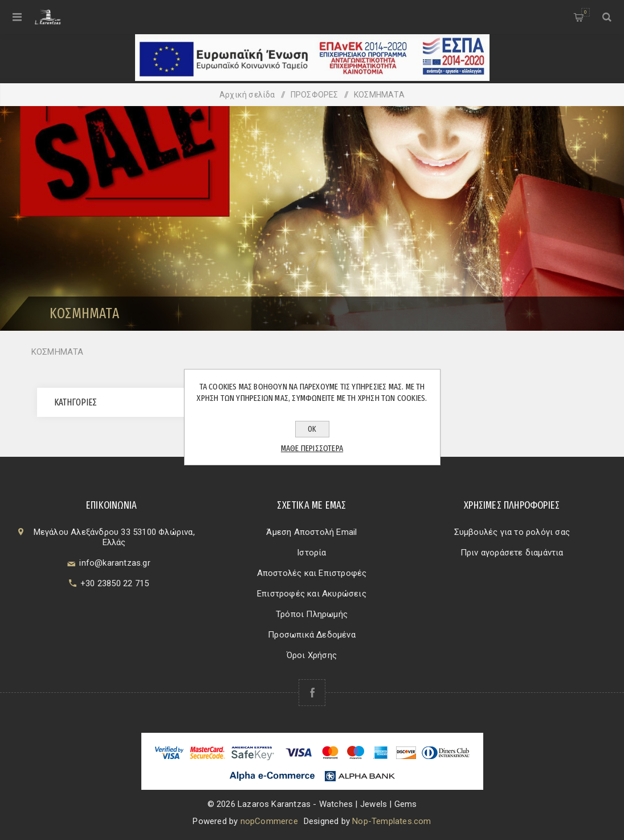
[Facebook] (312, 693)
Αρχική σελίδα (247, 95)
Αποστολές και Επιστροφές (312, 573)
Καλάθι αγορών (586, 12)
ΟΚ (312, 429)
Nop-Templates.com (391, 821)
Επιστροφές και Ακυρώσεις (312, 594)
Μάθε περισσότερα (312, 448)
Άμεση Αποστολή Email (311, 532)
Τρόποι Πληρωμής (312, 614)
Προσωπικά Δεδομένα (312, 635)
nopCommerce (269, 821)
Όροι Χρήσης (312, 655)
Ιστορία (311, 553)
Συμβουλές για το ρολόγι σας (512, 532)
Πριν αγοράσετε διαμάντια (512, 553)
